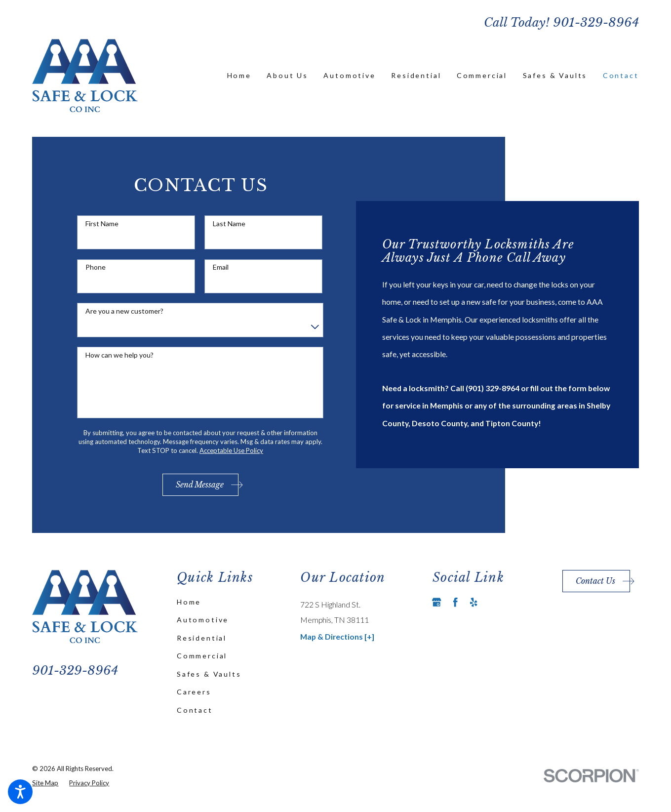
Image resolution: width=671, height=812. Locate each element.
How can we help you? (119, 355)
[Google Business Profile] (436, 602)
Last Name (229, 224)
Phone (96, 267)
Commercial (202, 656)
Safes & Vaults (209, 674)
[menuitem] (239, 76)
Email (221, 267)
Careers (194, 692)
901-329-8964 (596, 22)
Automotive (203, 620)
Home (189, 602)
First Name (102, 224)
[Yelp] (474, 602)
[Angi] (492, 602)
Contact (195, 710)
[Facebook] (455, 602)
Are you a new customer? (124, 311)
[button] (20, 792)
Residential (202, 638)
